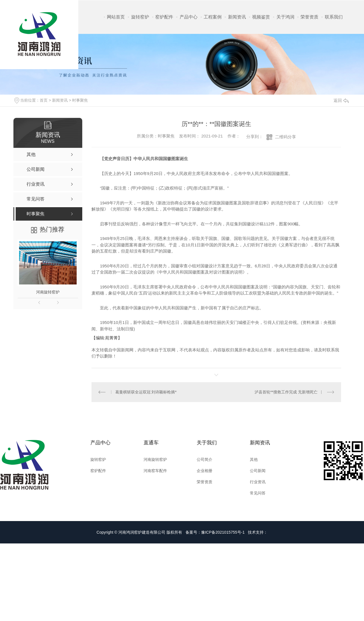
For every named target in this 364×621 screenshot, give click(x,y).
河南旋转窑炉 (48, 292)
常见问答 (258, 493)
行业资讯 (258, 482)
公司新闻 (258, 471)
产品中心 (189, 17)
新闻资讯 (237, 17)
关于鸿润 (285, 17)
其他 (254, 459)
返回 (341, 100)
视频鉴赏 (261, 17)
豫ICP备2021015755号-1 (223, 532)
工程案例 (213, 17)
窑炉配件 (164, 17)
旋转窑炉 (140, 17)
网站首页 (116, 17)
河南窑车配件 (155, 471)
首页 (44, 100)
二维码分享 (286, 137)
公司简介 (205, 459)
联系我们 (334, 17)
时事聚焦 (80, 100)
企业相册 (205, 471)
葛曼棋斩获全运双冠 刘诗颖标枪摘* (146, 392)
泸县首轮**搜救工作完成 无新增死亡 (286, 392)
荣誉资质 (309, 17)
